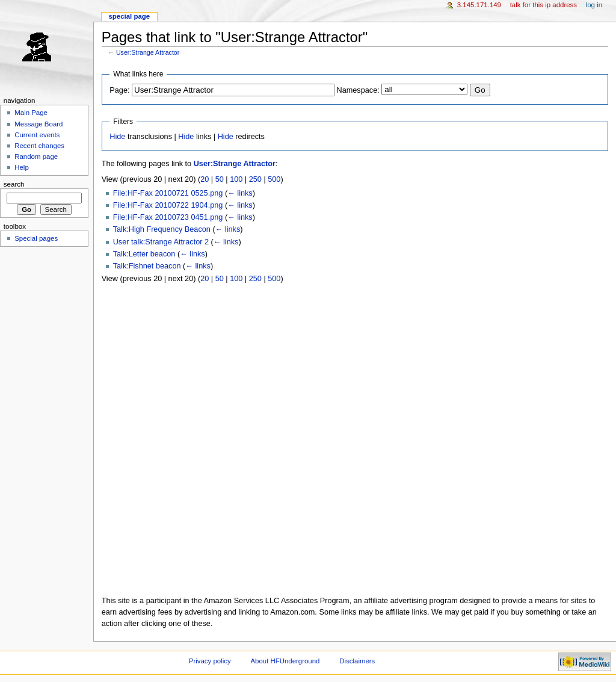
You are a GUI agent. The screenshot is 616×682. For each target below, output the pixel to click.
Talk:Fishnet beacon (147, 266)
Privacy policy (210, 661)
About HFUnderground (285, 661)
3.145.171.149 (479, 5)
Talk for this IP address (544, 5)
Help (22, 167)
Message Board (38, 124)
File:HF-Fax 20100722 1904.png (168, 205)
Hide (117, 137)
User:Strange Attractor (148, 52)
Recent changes (39, 146)
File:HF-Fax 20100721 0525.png (168, 193)
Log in (594, 5)
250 (255, 179)
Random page (36, 157)
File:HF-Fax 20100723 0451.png (168, 217)
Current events (37, 135)
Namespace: (358, 90)
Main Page (31, 113)
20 (205, 179)
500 (274, 179)
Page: (119, 90)
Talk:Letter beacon (144, 254)
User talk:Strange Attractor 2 (161, 242)
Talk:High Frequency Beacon (162, 229)
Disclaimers (357, 661)
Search (14, 184)
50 (220, 179)
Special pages (36, 238)
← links (240, 193)
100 (236, 179)
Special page (129, 16)
